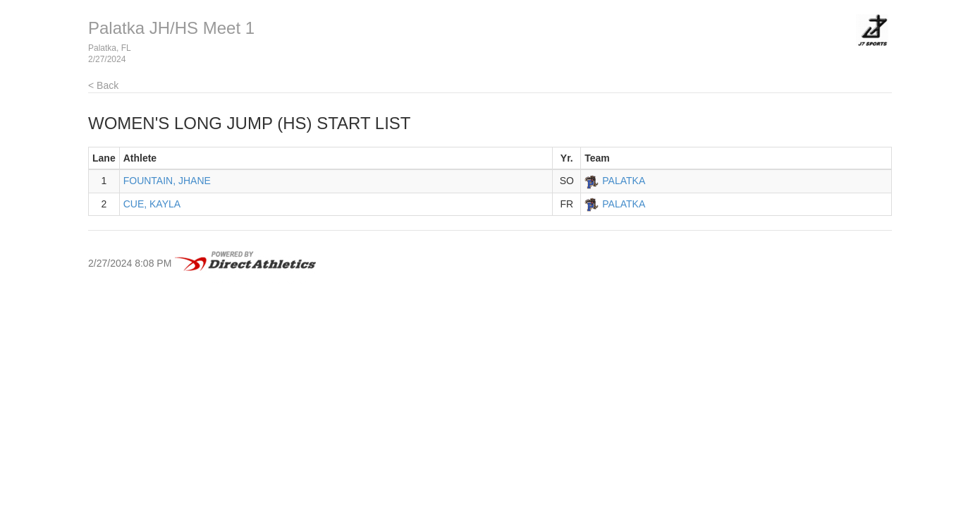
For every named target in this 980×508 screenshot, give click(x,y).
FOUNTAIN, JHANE (167, 181)
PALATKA (624, 181)
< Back (103, 85)
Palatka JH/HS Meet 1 (171, 28)
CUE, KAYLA (152, 204)
